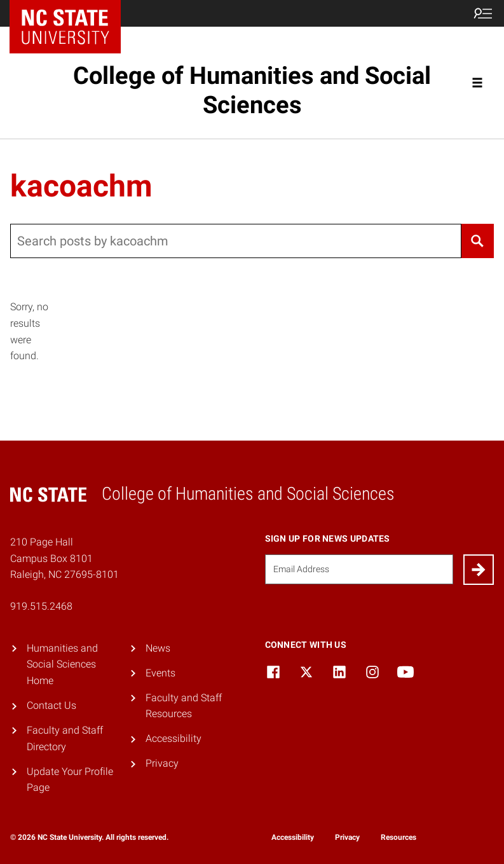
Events (160, 673)
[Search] (478, 241)
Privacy (162, 763)
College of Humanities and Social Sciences (252, 90)
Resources (398, 837)
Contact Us (51, 705)
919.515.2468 (41, 606)
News (158, 648)
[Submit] (479, 570)
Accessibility (174, 738)
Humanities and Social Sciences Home (62, 664)
